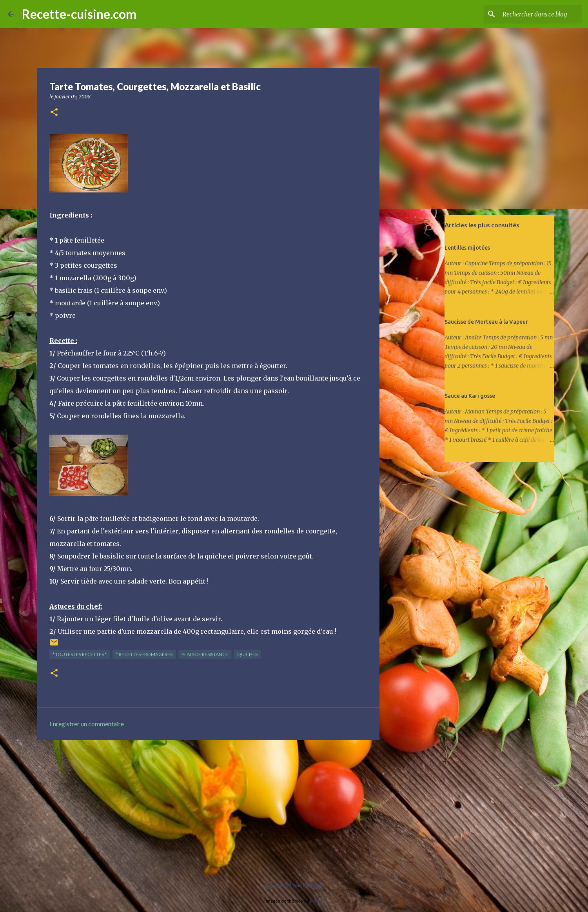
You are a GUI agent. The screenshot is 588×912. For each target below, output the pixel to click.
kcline (316, 901)
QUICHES (247, 654)
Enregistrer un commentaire (87, 724)
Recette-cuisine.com (79, 14)
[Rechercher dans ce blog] (541, 14)
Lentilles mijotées (467, 248)
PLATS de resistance (205, 654)
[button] (54, 113)
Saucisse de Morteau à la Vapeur (486, 322)
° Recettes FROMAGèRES (144, 654)
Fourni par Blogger (294, 885)
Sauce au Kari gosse (470, 396)
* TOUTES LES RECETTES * (80, 654)
